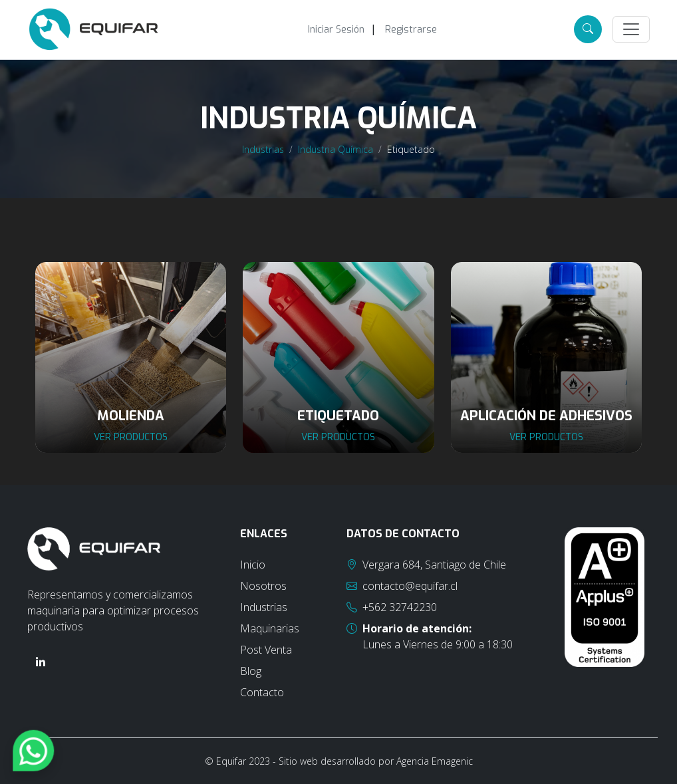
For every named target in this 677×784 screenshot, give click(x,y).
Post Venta (266, 650)
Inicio (253, 565)
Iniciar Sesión (336, 30)
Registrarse (411, 30)
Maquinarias (270, 628)
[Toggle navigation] (631, 29)
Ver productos (131, 437)
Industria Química (336, 149)
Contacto (262, 692)
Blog (251, 671)
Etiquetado (411, 149)
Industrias (263, 149)
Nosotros (263, 586)
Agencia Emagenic (435, 761)
